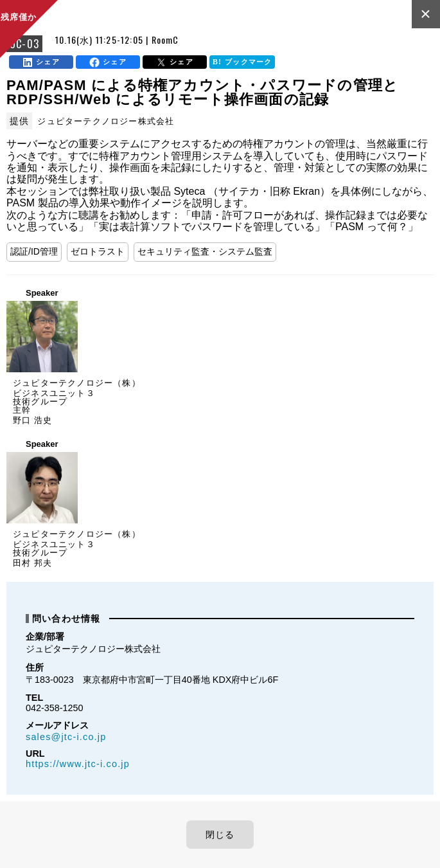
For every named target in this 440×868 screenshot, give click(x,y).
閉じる (220, 835)
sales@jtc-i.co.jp (66, 737)
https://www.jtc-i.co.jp (78, 764)
